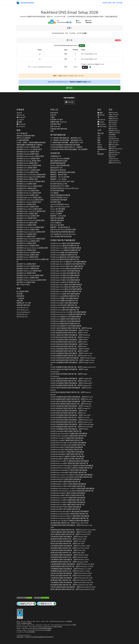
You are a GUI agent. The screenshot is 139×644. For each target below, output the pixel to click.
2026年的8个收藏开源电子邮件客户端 (67, 500)
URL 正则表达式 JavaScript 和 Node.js (63, 234)
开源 (52, 131)
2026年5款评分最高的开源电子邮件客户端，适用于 (71, 393)
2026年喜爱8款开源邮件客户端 (65, 296)
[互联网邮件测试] (47, 604)
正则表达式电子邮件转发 (59, 129)
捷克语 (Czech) (113, 117)
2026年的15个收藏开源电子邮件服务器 (69, 434)
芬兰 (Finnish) (113, 125)
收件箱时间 (20, 296)
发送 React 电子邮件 (57, 225)
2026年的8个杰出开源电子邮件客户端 (71, 477)
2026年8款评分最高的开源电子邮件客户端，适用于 (71, 404)
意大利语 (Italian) (114, 139)
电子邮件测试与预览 (57, 191)
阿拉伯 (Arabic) (113, 113)
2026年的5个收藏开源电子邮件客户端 (68, 436)
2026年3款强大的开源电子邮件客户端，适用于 (69, 375)
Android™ (21, 117)
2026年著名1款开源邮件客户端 (65, 282)
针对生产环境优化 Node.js (59, 198)
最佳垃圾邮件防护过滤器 (59, 161)
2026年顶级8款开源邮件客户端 (65, 250)
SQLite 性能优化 (56, 223)
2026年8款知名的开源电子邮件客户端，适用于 (69, 346)
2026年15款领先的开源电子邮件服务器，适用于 (69, 330)
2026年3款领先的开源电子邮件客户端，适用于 (69, 333)
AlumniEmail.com (23, 308)
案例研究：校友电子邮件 (59, 175)
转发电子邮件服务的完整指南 (60, 195)
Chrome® (21, 124)
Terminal (21, 127)
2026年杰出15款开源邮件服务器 (65, 271)
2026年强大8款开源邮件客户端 (64, 305)
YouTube (102, 124)
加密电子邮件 (107, 3)
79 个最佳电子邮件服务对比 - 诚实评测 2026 (66, 138)
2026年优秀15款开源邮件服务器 (65, 275)
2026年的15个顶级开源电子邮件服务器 (67, 452)
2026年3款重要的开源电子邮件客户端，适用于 (73, 367)
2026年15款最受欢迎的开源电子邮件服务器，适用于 (72, 397)
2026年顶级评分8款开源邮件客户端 (65, 319)
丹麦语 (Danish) (113, 119)
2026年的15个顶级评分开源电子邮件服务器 (67, 456)
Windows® (21, 115)
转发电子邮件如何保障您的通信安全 (63, 232)
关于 (99, 136)
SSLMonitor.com (22, 317)
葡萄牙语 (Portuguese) (115, 149)
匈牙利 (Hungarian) (114, 133)
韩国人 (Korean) (113, 143)
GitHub (101, 115)
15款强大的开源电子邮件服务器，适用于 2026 (71, 573)
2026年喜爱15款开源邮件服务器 (65, 294)
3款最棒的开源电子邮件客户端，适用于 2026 (69, 562)
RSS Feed (102, 127)
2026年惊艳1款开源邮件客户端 (66, 287)
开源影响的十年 (56, 156)
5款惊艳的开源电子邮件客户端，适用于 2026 (69, 557)
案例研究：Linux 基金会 (58, 179)
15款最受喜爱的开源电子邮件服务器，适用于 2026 (72, 564)
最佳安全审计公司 (56, 168)
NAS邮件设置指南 (23, 140)
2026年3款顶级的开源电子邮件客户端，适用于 (71, 385)
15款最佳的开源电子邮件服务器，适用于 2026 (71, 578)
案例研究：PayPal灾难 (58, 216)
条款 (99, 143)
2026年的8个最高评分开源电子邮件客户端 (71, 468)
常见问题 (69, 102)
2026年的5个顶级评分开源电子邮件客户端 (67, 459)
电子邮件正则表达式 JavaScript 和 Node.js (65, 188)
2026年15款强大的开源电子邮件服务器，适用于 (69, 371)
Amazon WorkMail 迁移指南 (60, 159)
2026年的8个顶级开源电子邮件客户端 (67, 454)
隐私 (114, 3)
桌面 (19, 122)
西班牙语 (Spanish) (114, 153)
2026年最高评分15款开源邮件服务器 (68, 262)
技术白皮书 (54, 113)
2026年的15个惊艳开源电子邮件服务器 (72, 489)
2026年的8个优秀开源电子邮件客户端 (65, 482)
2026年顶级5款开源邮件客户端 (68, 314)
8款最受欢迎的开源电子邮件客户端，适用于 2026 (73, 530)
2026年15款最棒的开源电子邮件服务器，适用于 (71, 353)
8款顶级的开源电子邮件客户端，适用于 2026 (71, 585)
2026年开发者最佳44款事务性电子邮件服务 (65, 145)
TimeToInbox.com (23, 310)
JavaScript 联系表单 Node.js (60, 204)
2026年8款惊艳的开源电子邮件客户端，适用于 (69, 351)
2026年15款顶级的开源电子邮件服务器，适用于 (71, 383)
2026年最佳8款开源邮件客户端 (65, 246)
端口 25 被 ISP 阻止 (23, 285)
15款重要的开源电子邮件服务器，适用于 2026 (71, 569)
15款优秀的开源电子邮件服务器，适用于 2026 (70, 546)
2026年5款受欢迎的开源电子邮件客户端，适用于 (73, 360)
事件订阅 (100, 133)
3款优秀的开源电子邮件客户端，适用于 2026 (70, 548)
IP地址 (53, 117)
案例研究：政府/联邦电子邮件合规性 (63, 172)
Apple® (19, 113)
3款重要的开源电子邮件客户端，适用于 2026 (70, 571)
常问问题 (119, 3)
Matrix (101, 122)
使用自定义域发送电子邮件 (26, 136)
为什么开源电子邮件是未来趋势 (61, 236)
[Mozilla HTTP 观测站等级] (41, 598)
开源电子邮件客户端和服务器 (63, 240)
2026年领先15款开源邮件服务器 (67, 266)
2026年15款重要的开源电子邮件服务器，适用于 (72, 364)
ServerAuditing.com (23, 312)
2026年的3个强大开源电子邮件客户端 (68, 445)
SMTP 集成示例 (22, 133)
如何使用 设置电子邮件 (28, 147)
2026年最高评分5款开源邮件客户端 (68, 264)
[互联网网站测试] (26, 604)
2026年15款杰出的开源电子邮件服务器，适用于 (70, 335)
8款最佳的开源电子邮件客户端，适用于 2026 (71, 580)
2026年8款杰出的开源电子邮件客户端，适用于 (70, 337)
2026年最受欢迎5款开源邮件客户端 (65, 259)
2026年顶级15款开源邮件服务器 (66, 248)
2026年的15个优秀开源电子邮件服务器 (66, 479)
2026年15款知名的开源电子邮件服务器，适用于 (69, 344)
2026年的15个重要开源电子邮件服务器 (67, 438)
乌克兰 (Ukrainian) (114, 161)
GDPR (100, 145)
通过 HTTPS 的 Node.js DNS (60, 207)
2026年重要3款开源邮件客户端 (64, 301)
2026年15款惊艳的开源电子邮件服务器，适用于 (70, 349)
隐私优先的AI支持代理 (58, 170)
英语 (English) (113, 123)
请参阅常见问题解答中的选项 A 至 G (80, 82)
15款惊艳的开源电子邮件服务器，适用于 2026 (69, 555)
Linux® (20, 120)
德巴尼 (100, 147)
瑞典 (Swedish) (113, 155)
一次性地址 (20, 298)
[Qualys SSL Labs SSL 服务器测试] (24, 598)
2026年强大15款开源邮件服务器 (64, 303)
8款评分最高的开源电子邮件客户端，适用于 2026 (72, 589)
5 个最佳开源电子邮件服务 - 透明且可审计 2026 (67, 143)
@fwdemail (101, 118)
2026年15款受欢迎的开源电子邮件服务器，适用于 (73, 358)
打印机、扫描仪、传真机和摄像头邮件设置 (31, 143)
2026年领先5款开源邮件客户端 (66, 269)
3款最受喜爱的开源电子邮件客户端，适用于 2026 (72, 566)
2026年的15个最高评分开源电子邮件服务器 (72, 466)
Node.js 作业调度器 (57, 211)
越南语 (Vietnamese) (115, 163)
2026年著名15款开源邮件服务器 (65, 280)
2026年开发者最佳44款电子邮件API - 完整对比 (66, 147)
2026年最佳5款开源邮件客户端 (66, 291)
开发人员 (54, 110)
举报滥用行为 (102, 149)
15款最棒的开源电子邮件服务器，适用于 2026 (70, 560)
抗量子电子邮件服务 (57, 218)
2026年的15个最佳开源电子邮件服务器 (67, 447)
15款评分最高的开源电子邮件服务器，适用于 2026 (71, 532)
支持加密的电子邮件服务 (59, 200)
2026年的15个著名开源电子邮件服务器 (68, 484)
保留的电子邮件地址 (23, 305)
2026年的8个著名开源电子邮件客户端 (68, 486)
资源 (18, 288)
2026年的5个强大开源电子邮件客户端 (65, 509)
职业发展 (100, 154)
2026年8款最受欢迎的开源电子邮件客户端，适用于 (71, 399)
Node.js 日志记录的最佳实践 (60, 165)
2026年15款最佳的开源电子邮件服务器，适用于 (71, 379)
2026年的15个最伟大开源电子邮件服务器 (68, 493)
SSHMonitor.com (22, 314)
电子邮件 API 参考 (57, 120)
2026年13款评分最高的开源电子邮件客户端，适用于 (71, 328)
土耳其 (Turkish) (113, 159)
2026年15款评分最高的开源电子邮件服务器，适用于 (71, 389)
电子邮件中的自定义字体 (59, 184)
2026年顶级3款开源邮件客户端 (64, 255)
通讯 (100, 113)
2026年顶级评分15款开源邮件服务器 (66, 317)
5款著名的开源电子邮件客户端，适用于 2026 (67, 553)
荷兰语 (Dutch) (113, 121)
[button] (90, 67)
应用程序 (20, 110)
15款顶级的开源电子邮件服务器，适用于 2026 (72, 583)
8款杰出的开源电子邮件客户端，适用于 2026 (67, 544)
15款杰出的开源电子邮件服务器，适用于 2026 (68, 541)
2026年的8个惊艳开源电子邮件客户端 (72, 491)
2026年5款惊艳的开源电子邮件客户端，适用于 (71, 427)
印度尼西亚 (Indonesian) (112, 136)
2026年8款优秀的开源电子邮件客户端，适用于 (69, 342)
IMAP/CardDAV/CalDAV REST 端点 (62, 182)
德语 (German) (113, 129)
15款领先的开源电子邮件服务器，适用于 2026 (69, 537)
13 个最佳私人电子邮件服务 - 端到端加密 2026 (66, 140)
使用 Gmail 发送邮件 (24, 138)
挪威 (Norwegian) (114, 145)
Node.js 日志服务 (56, 214)
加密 (85, 67)
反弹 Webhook (55, 127)
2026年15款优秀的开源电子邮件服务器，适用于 (69, 340)
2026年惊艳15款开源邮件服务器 (66, 285)
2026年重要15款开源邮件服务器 (64, 298)
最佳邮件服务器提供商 (58, 163)
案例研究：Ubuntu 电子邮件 (60, 177)
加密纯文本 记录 (24, 303)
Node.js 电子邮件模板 (58, 209)
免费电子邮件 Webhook (58, 122)
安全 (99, 138)
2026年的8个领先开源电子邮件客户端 (68, 473)
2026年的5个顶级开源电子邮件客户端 (69, 518)
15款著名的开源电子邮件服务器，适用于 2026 (68, 550)
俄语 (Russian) (113, 151)
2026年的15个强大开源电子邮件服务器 (68, 443)
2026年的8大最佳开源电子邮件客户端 (66, 431)
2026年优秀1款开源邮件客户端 (64, 278)
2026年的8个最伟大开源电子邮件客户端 (67, 495)
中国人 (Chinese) (114, 115)
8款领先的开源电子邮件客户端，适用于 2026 (68, 539)
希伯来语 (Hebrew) (114, 131)
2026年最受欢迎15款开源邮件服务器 (65, 257)
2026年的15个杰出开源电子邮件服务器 (72, 475)
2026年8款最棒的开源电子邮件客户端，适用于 (71, 356)
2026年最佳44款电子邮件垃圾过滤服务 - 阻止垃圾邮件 (69, 149)
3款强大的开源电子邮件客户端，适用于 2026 (71, 576)
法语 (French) (113, 127)
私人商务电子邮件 (23, 291)
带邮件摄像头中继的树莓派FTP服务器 (29, 145)
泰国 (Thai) (112, 157)
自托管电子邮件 (56, 124)
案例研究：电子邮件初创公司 (60, 227)
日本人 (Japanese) (114, 141)
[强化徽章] (20, 614)
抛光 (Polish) (112, 147)
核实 (82, 46)
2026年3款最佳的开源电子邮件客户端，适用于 (71, 381)
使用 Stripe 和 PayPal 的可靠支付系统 (63, 230)
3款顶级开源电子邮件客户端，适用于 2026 (69, 523)
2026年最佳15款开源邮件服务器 (65, 243)
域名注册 (20, 301)
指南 (18, 130)
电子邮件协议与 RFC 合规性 (60, 186)
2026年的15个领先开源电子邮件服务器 (69, 470)
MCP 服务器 (54, 193)
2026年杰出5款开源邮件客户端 (65, 273)
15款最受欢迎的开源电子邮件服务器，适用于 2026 (71, 526)
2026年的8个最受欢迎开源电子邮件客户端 (69, 463)
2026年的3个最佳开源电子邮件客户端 (66, 450)
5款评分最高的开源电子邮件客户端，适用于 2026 (70, 534)
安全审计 (53, 115)
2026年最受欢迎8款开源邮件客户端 (65, 324)
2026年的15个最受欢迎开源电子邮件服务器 (70, 461)
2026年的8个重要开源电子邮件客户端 (66, 440)
